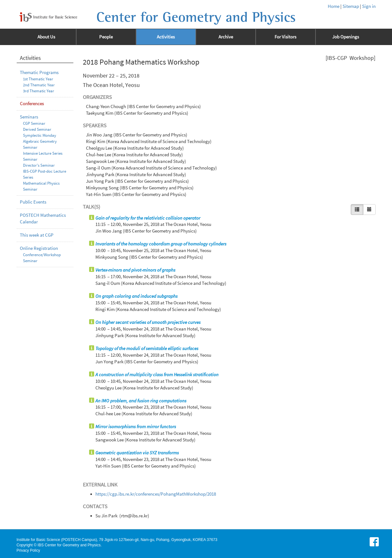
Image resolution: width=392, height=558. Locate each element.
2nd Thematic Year (39, 85)
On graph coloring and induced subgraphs (136, 296)
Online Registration (39, 248)
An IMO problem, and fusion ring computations (141, 401)
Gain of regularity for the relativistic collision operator (148, 218)
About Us (46, 37)
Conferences (32, 104)
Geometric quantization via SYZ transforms (137, 453)
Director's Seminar (39, 165)
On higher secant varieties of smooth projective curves (148, 322)
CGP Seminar (34, 123)
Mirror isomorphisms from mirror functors (136, 427)
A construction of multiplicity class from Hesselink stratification (157, 375)
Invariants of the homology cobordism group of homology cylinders (161, 244)
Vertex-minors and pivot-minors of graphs (135, 270)
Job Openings (346, 37)
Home (334, 6)
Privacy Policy (28, 550)
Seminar (30, 159)
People (106, 37)
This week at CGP (37, 235)
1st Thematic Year (38, 79)
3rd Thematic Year (39, 91)
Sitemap (351, 6)
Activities (166, 37)
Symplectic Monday (40, 135)
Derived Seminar (37, 129)
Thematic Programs (39, 72)
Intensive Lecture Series (43, 153)
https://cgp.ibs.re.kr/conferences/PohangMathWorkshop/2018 (156, 494)
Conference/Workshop (42, 255)
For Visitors (285, 37)
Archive (226, 37)
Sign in (369, 6)
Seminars (29, 117)
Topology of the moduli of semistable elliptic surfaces (147, 348)
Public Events (33, 202)
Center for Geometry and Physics (196, 17)
